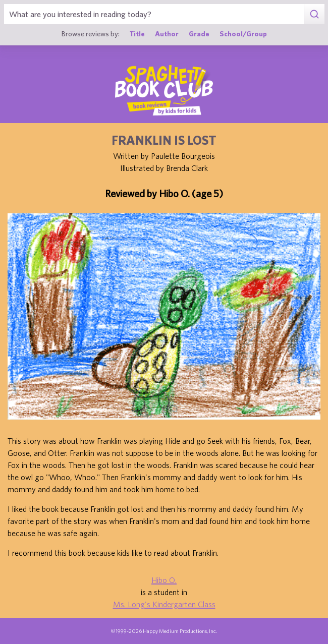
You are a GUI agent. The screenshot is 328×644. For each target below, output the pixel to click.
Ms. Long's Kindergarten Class (164, 604)
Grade (199, 34)
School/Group (243, 34)
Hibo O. (164, 580)
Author (167, 34)
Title (137, 34)
